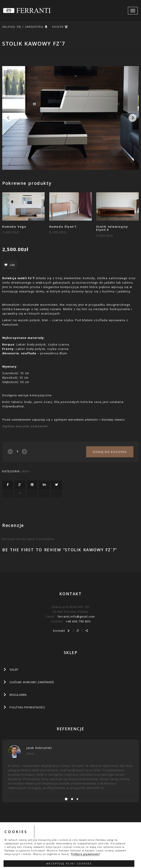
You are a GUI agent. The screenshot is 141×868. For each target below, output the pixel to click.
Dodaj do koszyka (110, 452)
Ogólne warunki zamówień (25, 426)
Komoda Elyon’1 (63, 227)
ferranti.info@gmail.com (76, 616)
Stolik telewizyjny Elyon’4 (112, 228)
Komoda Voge (14, 227)
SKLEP (14, 670)
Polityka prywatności (27, 707)
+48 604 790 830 (78, 621)
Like (10, 265)
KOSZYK (58, 27)
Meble (26, 471)
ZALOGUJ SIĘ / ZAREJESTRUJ (23, 27)
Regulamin (18, 695)
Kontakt (62, 631)
